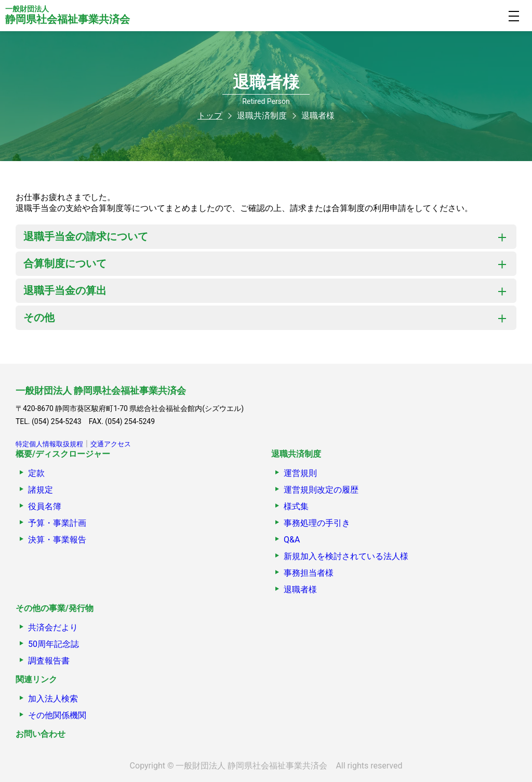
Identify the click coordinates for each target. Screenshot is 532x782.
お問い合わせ (41, 734)
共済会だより (53, 627)
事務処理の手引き (317, 523)
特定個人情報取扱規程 (49, 444)
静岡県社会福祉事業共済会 (68, 15)
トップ (210, 116)
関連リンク (36, 679)
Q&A (292, 540)
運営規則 (300, 473)
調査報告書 (49, 661)
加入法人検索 (53, 699)
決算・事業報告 (57, 540)
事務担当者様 (309, 573)
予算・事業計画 (57, 523)
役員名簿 (45, 506)
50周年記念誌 (54, 644)
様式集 (296, 506)
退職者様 (300, 589)
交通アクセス (111, 444)
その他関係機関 (57, 715)
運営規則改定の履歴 (321, 490)
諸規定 (41, 490)
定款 (36, 473)
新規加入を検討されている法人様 (346, 556)
